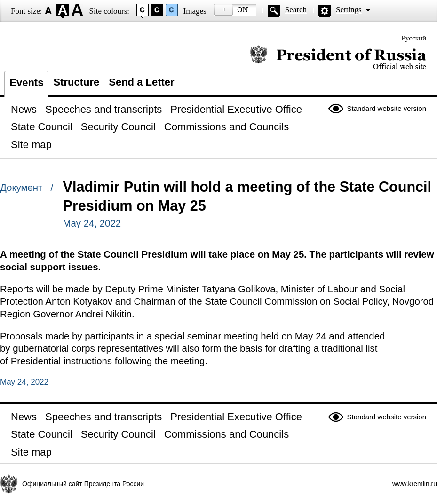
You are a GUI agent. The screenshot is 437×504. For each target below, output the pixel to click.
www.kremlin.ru (415, 484)
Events (26, 83)
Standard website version (387, 108)
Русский (414, 38)
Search (296, 10)
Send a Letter (141, 82)
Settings (349, 10)
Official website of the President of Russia (338, 58)
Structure (76, 82)
